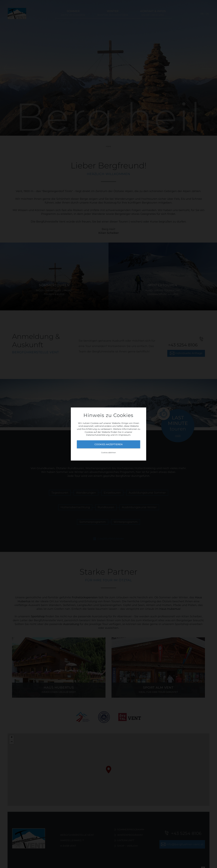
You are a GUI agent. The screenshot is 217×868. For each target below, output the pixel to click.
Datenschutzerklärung (98, 435)
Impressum (124, 435)
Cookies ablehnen (108, 453)
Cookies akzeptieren (108, 444)
